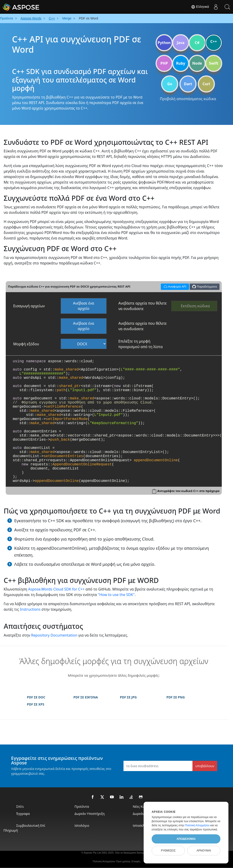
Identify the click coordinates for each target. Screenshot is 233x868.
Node (197, 63)
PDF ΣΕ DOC (36, 697)
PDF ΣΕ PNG (176, 697)
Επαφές (136, 861)
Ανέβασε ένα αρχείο (83, 306)
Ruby (181, 63)
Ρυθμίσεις (168, 851)
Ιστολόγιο (82, 825)
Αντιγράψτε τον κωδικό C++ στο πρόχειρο (188, 491)
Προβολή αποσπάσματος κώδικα (188, 99)
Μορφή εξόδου (26, 344)
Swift (214, 63)
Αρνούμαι (204, 851)
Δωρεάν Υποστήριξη (89, 814)
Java (181, 43)
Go (170, 84)
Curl (206, 84)
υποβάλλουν (205, 766)
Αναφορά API (174, 286)
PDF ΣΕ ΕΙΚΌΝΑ (86, 697)
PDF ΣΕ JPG (128, 697)
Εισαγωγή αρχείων (29, 306)
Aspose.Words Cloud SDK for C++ (56, 589)
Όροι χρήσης (123, 861)
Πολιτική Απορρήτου (104, 861)
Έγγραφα (23, 814)
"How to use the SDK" (116, 595)
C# (197, 43)
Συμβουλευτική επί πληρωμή (24, 828)
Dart (188, 84)
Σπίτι (20, 806)
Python (164, 43)
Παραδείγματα (204, 287)
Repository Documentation (54, 635)
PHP (164, 63)
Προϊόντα (82, 806)
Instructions (30, 609)
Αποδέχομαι (186, 839)
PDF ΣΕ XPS (36, 704)
